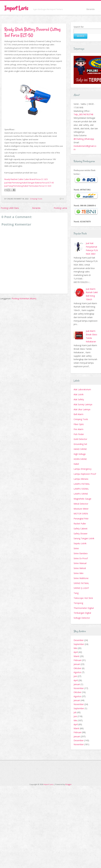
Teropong (78, 603)
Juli (75, 712)
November (79, 688)
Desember (79, 640)
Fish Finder (79, 434)
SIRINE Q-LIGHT (81, 588)
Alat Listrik (79, 394)
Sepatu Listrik (80, 543)
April (76, 652)
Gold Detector (80, 439)
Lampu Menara (81, 479)
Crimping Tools (36, 199)
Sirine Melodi (80, 568)
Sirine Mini (78, 573)
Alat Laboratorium (82, 389)
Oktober (78, 668)
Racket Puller (80, 524)
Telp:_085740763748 (83, 114)
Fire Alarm (78, 429)
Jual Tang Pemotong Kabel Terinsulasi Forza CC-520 (28, 186)
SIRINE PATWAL (81, 583)
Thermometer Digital (84, 608)
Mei (75, 648)
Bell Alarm (78, 414)
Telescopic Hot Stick (83, 598)
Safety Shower (81, 534)
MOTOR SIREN (81, 514)
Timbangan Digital (82, 613)
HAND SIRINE (80, 449)
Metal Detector (81, 504)
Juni (75, 676)
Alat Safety (79, 399)
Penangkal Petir (81, 519)
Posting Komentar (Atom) (24, 298)
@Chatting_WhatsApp (84, 139)
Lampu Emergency (83, 469)
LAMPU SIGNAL (81, 489)
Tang (76, 593)
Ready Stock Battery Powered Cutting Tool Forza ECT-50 (32, 32)
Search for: (79, 27)
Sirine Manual (80, 563)
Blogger (69, 784)
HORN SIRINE (80, 459)
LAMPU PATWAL (82, 484)
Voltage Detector (82, 618)
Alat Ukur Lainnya (82, 409)
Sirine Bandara (81, 553)
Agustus (77, 672)
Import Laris (16, 8)
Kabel (76, 464)
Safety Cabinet (81, 529)
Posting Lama (60, 208)
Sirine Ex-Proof (81, 558)
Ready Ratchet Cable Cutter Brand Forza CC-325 (26, 179)
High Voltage (80, 454)
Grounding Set (80, 444)
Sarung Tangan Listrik (84, 538)
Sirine (76, 548)
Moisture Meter (81, 509)
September (79, 644)
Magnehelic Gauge (82, 499)
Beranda (90, 9)
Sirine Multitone (81, 578)
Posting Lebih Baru (10, 208)
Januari (77, 664)
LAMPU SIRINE (81, 494)
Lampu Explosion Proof (85, 474)
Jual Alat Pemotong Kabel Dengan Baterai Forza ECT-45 (29, 183)
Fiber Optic (79, 424)
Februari (78, 660)
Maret (76, 656)
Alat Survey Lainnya (83, 404)
